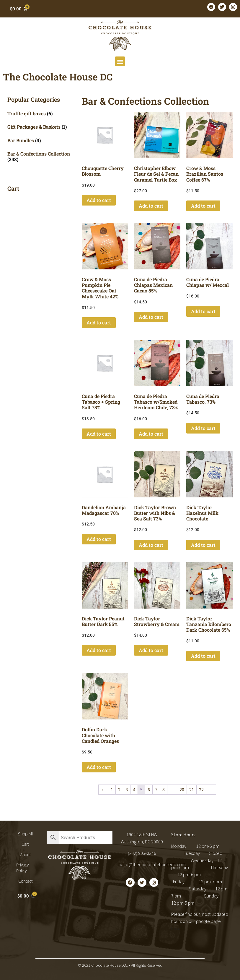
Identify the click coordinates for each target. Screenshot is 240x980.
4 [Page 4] (134, 790)
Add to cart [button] (99, 200)
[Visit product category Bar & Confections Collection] (41, 156)
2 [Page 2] (119, 790)
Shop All (25, 834)
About (26, 854)
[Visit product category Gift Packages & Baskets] (41, 127)
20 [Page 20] (182, 790)
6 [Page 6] (149, 790)
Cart (25, 844)
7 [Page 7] (156, 790)
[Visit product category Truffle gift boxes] (41, 113)
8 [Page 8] (164, 790)
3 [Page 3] (127, 790)
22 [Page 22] (201, 790)
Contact (26, 881)
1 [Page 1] (112, 790)
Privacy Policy (22, 868)
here (176, 928)
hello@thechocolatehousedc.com (152, 864)
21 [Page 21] (192, 790)
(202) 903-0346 (142, 853)
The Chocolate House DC (58, 77)
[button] (120, 61)
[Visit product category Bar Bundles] (41, 140)
